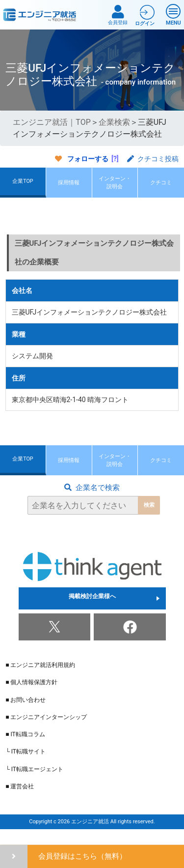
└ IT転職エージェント (34, 782)
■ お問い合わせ (26, 713)
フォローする (88, 159)
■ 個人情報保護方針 (31, 695)
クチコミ (161, 186)
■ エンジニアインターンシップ (46, 730)
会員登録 (118, 15)
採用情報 (69, 186)
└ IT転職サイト (26, 765)
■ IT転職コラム (25, 748)
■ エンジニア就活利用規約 (40, 678)
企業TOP (23, 185)
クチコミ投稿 (153, 159)
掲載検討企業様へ (92, 611)
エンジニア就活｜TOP (52, 122)
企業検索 (114, 122)
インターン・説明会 (115, 186)
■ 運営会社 (20, 800)
